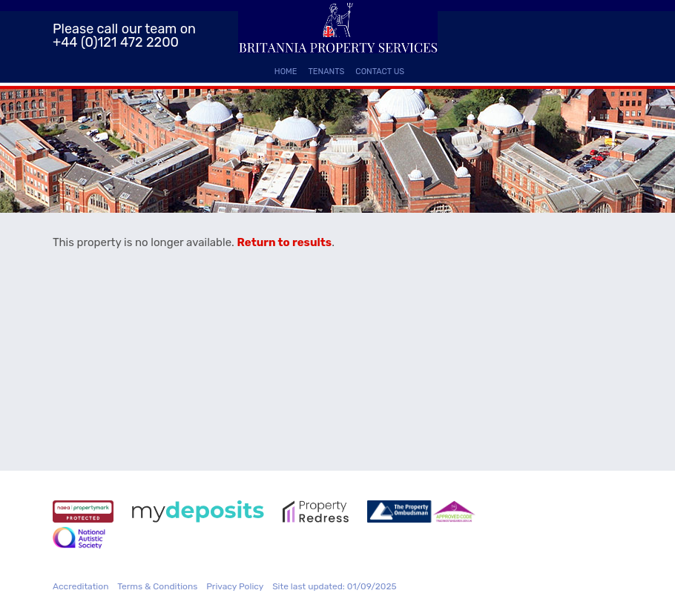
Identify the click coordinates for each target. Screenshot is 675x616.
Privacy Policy (235, 586)
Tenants (327, 72)
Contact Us (380, 72)
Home (286, 72)
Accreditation (80, 586)
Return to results (285, 242)
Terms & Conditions (157, 586)
